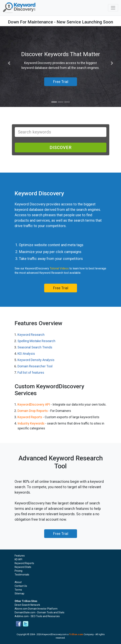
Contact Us (21, 586)
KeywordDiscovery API (34, 404)
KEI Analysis (26, 354)
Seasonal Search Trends (35, 347)
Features (20, 556)
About (18, 582)
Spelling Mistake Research (36, 341)
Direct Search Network (27, 605)
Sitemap (19, 594)
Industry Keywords (31, 423)
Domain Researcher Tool (35, 366)
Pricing (18, 571)
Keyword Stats (23, 567)
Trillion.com (76, 634)
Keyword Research (31, 335)
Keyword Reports (30, 417)
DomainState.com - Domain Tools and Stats (39, 612)
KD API (18, 559)
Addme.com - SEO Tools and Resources (37, 616)
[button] (9, 63)
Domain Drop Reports (33, 411)
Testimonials (22, 575)
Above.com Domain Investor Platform (36, 609)
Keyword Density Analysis (36, 360)
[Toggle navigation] (113, 8)
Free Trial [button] (61, 82)
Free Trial (61, 288)
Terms (18, 590)
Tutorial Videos (59, 268)
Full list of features (31, 372)
